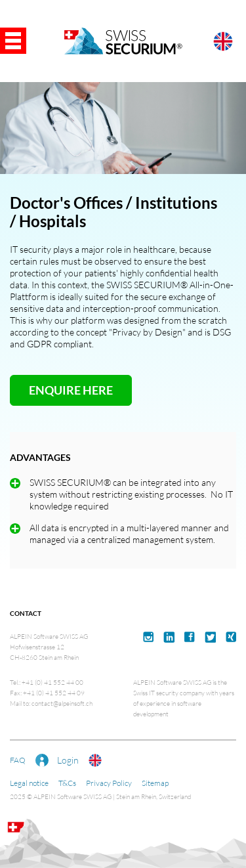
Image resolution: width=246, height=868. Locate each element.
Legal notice (29, 783)
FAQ (18, 760)
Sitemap (155, 783)
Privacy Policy (109, 783)
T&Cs (67, 783)
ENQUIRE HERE (71, 390)
